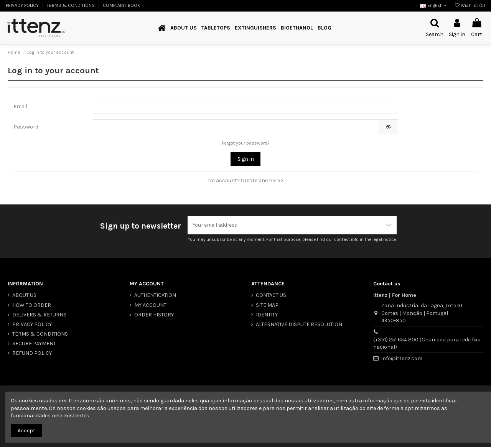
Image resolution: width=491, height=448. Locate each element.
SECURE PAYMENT (34, 345)
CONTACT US (271, 296)
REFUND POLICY (32, 354)
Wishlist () (470, 5)
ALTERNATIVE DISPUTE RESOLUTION (299, 325)
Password (26, 128)
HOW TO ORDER (32, 306)
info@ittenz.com (402, 359)
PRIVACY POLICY (23, 5)
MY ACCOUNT (150, 306)
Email (20, 107)
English (433, 5)
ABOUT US (24, 296)
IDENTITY (267, 315)
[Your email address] (284, 226)
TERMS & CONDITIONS (71, 5)
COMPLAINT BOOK (121, 5)
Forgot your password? (246, 144)
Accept (26, 431)
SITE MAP (267, 306)
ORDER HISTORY (154, 315)
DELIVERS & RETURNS (39, 315)
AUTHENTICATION (155, 296)
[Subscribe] (389, 226)
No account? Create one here (245, 181)
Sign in (246, 160)
